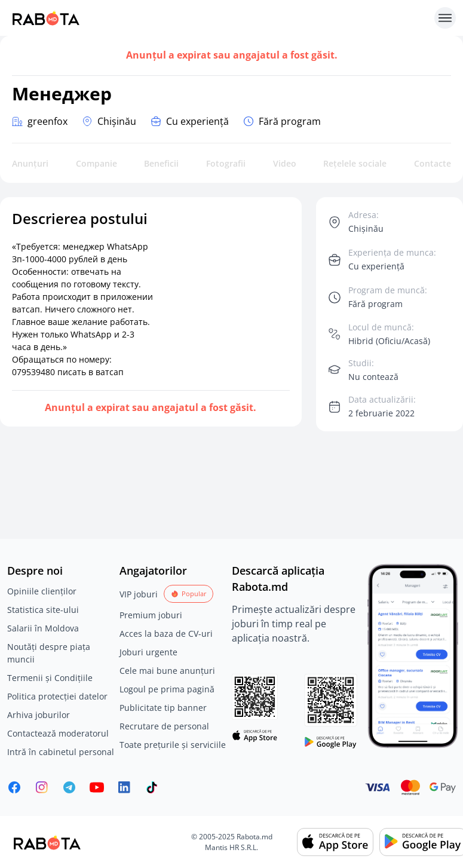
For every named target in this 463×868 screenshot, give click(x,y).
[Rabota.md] (218, 18)
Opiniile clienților (42, 591)
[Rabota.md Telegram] (69, 787)
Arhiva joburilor (39, 715)
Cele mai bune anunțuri (167, 671)
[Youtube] (97, 787)
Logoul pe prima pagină (167, 689)
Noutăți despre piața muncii (49, 653)
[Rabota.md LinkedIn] (124, 787)
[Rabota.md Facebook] (14, 787)
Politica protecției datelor (57, 696)
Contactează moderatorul (58, 733)
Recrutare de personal (164, 726)
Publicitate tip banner (163, 708)
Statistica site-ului (43, 610)
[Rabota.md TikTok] (152, 787)
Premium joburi (151, 615)
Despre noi (35, 571)
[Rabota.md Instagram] (42, 787)
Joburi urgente (148, 652)
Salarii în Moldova (43, 628)
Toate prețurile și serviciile (173, 745)
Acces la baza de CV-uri (166, 634)
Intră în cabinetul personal (61, 752)
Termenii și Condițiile (50, 678)
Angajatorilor (153, 571)
